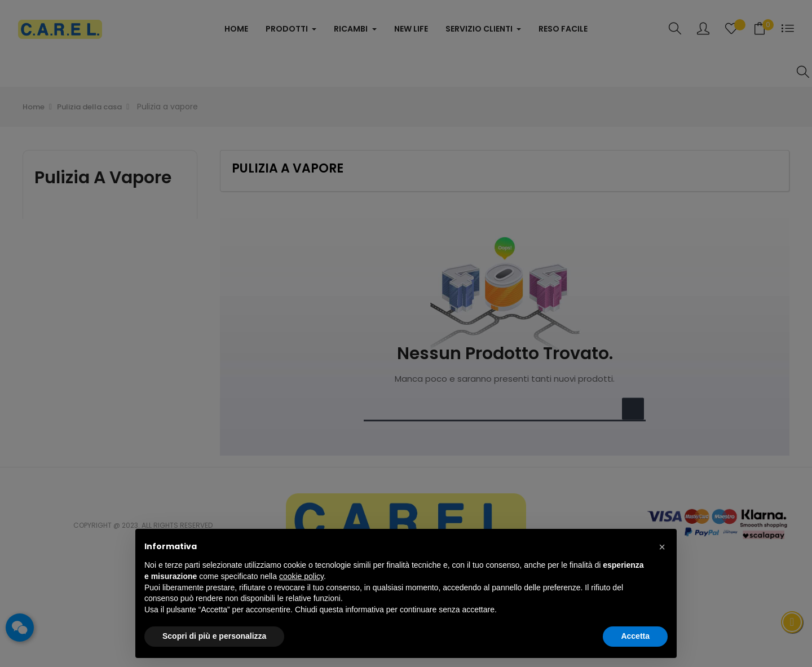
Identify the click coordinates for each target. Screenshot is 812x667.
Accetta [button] (635, 636)
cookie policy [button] (301, 576)
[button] (662, 547)
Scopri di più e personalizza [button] (214, 636)
